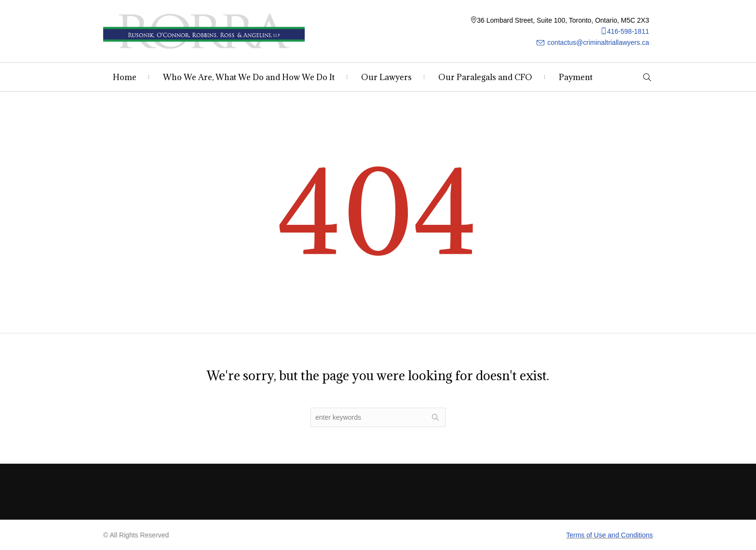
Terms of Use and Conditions (609, 535)
